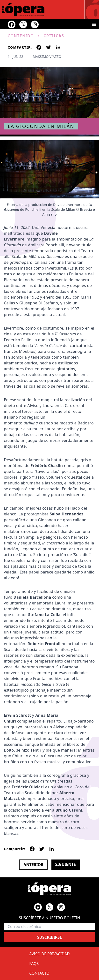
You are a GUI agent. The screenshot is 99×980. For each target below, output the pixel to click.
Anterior (33, 865)
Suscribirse (49, 937)
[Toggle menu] (94, 24)
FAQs (34, 964)
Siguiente (66, 864)
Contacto (39, 973)
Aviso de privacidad (49, 954)
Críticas (54, 36)
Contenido (21, 36)
